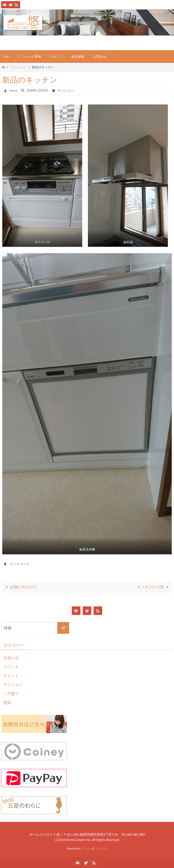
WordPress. (101, 848)
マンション (18, 67)
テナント (12, 675)
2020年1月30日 (39, 90)
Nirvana (86, 848)
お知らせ (12, 657)
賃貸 (7, 702)
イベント (12, 666)
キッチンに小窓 (154, 587)
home (14, 90)
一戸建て (12, 693)
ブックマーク (20, 564)
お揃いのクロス (20, 587)
